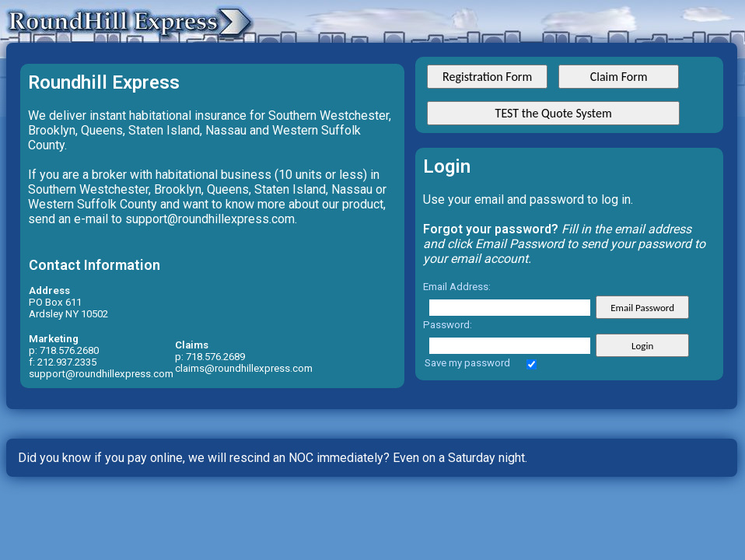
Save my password (467, 363)
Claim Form (619, 77)
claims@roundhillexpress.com (244, 368)
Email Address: (457, 287)
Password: (448, 325)
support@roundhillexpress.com (101, 374)
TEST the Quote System (554, 113)
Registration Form (487, 77)
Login (642, 346)
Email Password (642, 308)
